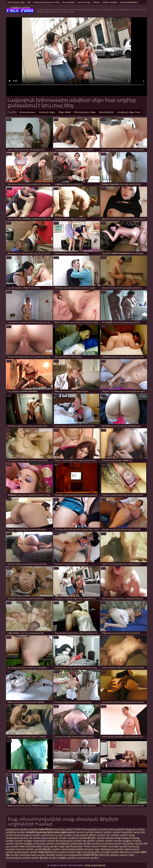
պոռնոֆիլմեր (43, 849)
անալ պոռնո (50, 846)
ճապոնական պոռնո (28, 835)
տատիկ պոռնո (64, 829)
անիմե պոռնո (104, 841)
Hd (29, 2)
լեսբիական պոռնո (26, 852)
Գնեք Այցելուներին (95, 865)
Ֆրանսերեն (106, 112)
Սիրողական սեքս (16, 2)
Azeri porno (46, 852)
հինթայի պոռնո (135, 829)
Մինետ (96, 2)
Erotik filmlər (91, 855)
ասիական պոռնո (44, 841)
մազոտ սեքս (92, 849)
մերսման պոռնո (130, 852)
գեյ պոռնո (89, 841)
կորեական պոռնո (17, 838)
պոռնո (71, 852)
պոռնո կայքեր (123, 841)
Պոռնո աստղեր (109, 846)
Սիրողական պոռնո (18, 858)
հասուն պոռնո (85, 832)
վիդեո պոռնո (97, 835)
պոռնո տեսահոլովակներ (68, 849)
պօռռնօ (34, 829)
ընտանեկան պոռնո (55, 838)
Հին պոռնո (60, 852)
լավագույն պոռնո (17, 829)
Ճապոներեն (69, 2)
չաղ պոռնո (13, 846)
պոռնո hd (141, 844)
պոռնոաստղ (49, 835)
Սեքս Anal (64, 112)
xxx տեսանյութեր (31, 846)
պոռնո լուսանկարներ (69, 855)
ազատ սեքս (127, 855)
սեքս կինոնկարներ (71, 846)
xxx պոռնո (85, 844)
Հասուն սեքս (84, 2)
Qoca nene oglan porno (61, 832)
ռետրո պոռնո (104, 832)
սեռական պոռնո (44, 844)
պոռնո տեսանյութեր (24, 855)
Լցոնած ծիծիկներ (129, 2)
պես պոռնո (65, 835)
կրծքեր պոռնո (67, 858)
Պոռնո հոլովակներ (86, 829)
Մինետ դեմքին (110, 2)
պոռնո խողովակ (103, 844)
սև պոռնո (35, 838)
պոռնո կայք (127, 835)
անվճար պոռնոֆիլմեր (82, 838)
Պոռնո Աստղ (91, 846)
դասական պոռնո (87, 858)
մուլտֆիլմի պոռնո (66, 844)
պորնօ (120, 829)
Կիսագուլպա (27, 112)
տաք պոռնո (81, 835)
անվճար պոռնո (20, 8)
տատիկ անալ (107, 829)
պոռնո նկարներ (123, 832)
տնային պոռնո (110, 852)
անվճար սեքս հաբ (129, 112)
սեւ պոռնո (112, 835)
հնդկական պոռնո (112, 849)
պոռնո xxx (103, 838)
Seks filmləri (46, 829)
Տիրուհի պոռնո (109, 855)
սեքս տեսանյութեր (88, 852)
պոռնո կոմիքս (24, 841)
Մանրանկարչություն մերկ (46, 2)
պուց (137, 832)
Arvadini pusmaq (36, 832)
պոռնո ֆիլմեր (46, 855)
